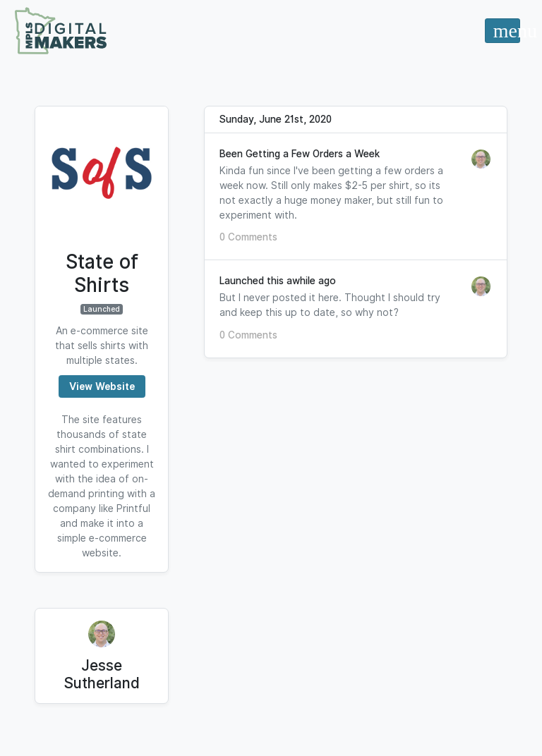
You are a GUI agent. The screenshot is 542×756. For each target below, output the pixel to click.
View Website (102, 386)
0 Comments (248, 237)
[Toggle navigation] (502, 31)
